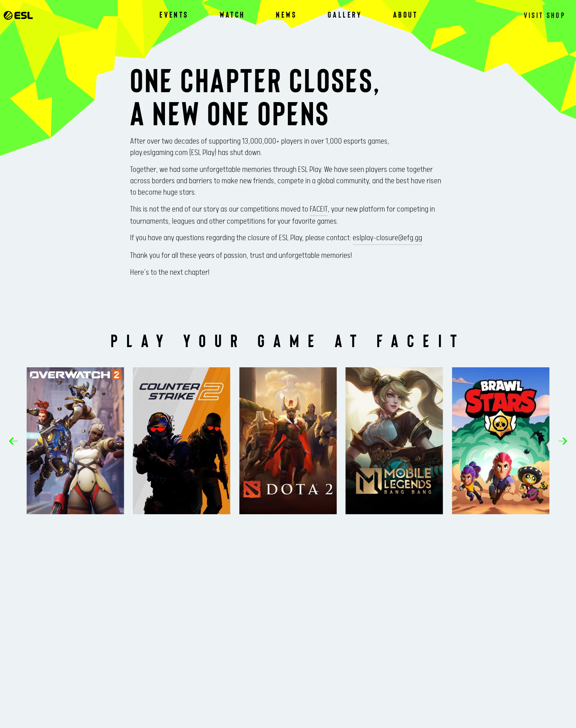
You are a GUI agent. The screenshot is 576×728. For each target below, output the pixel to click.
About (406, 15)
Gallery (345, 15)
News (286, 15)
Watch (232, 15)
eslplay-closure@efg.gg (387, 238)
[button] (20, 441)
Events (174, 15)
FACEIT (319, 209)
